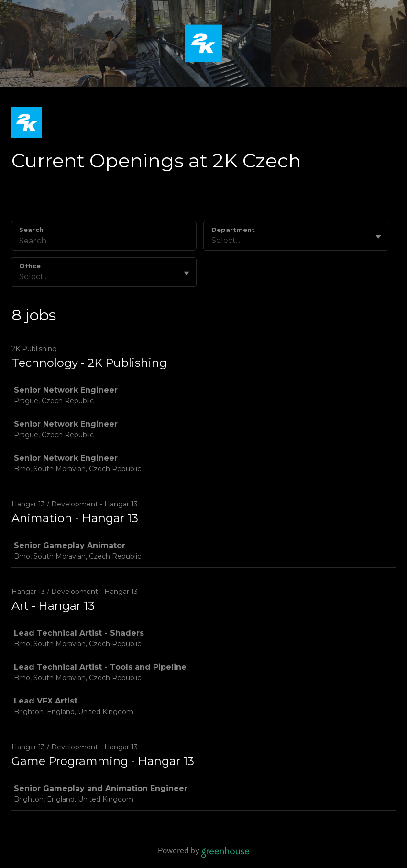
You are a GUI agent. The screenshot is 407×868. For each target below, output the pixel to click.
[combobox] (212, 241)
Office (30, 266)
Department (233, 230)
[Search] (104, 242)
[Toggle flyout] (378, 237)
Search (31, 230)
